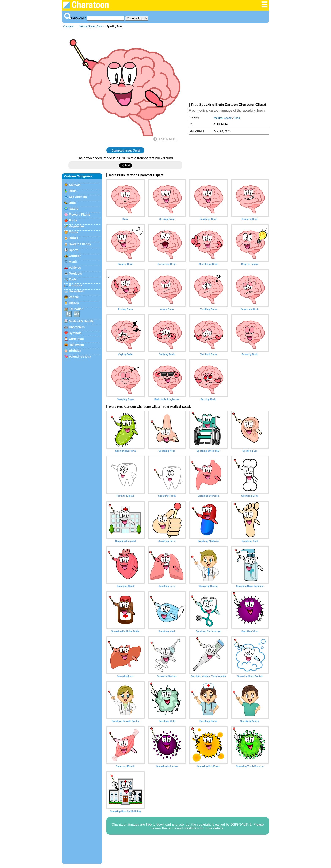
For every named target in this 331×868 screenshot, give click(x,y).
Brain (100, 26)
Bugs (73, 203)
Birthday (75, 351)
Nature (74, 209)
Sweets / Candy (80, 244)
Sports (74, 250)
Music (73, 262)
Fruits (73, 220)
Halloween (76, 345)
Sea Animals (78, 197)
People (74, 297)
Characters (77, 327)
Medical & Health (81, 321)
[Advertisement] (229, 66)
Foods (73, 232)
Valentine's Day (80, 357)
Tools (73, 279)
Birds (73, 191)
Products (75, 274)
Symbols (75, 333)
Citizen (74, 303)
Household (77, 291)
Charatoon (69, 26)
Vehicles (75, 268)
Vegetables (77, 226)
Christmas (76, 339)
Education (76, 309)
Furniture (75, 285)
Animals (75, 185)
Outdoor (75, 256)
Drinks (74, 238)
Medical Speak (87, 26)
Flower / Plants (80, 215)
